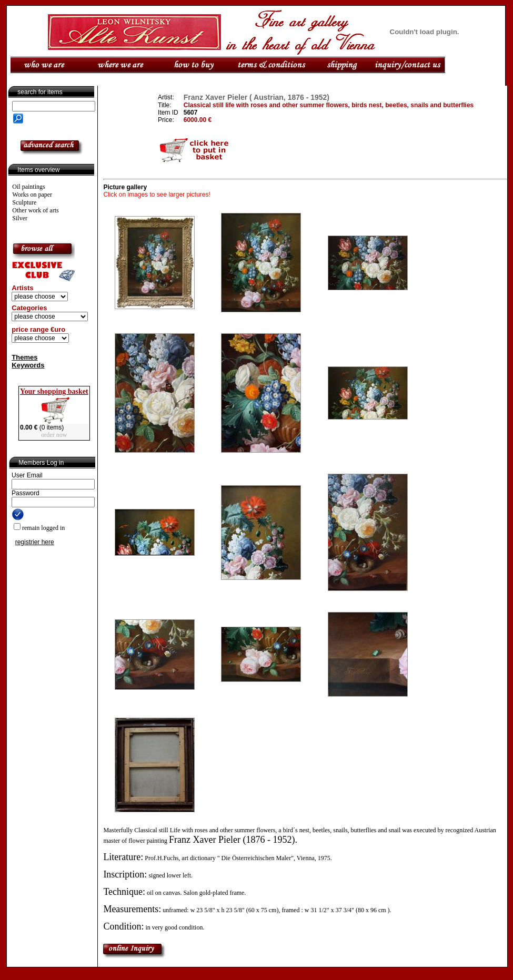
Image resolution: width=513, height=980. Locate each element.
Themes (24, 357)
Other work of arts (35, 210)
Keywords (28, 365)
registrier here (35, 542)
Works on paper (32, 195)
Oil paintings (28, 187)
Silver (20, 218)
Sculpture (24, 202)
